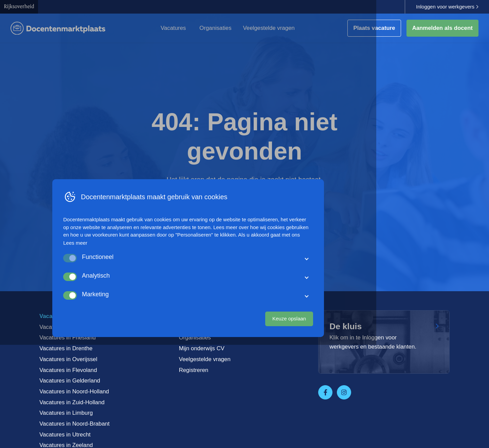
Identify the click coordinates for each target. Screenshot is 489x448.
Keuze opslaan (346, 419)
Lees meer (132, 344)
